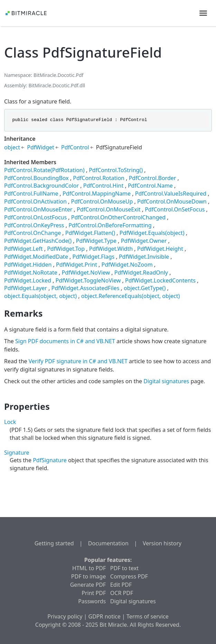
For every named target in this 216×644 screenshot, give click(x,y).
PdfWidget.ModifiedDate (36, 257)
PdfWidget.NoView (86, 273)
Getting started (54, 543)
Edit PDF (121, 585)
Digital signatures (166, 381)
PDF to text (124, 568)
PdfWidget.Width (111, 249)
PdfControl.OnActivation (35, 201)
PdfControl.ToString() (116, 170)
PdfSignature (50, 460)
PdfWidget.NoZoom (127, 265)
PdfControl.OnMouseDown (172, 201)
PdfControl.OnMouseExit (109, 209)
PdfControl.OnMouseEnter (38, 209)
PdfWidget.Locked (28, 280)
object (12, 147)
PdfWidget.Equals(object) (152, 233)
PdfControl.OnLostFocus (35, 217)
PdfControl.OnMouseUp (102, 201)
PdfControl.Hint (104, 186)
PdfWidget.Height (160, 249)
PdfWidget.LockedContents (160, 280)
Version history (162, 543)
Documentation (108, 543)
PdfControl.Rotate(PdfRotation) (44, 170)
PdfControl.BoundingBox (36, 178)
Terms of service (148, 616)
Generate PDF (88, 585)
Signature (17, 453)
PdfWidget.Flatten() (90, 233)
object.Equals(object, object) (40, 296)
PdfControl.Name (150, 186)
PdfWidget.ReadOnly (141, 273)
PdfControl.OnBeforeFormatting (110, 225)
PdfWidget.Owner (144, 241)
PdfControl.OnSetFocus (175, 209)
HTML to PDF (89, 568)
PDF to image (88, 576)
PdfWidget (41, 147)
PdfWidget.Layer (26, 288)
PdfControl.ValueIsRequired (171, 194)
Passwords (92, 601)
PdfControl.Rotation (99, 178)
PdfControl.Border (153, 178)
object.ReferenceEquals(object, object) (131, 296)
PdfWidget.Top (66, 249)
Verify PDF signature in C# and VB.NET (78, 361)
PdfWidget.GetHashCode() (38, 241)
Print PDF (94, 593)
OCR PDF (122, 593)
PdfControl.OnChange (32, 233)
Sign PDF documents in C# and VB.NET (65, 341)
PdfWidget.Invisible (144, 257)
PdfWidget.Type (96, 241)
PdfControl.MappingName (97, 194)
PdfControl (75, 147)
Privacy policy (65, 616)
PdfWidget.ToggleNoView (88, 280)
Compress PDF (129, 576)
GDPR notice (105, 616)
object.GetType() (145, 288)
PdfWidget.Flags (94, 257)
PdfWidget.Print (77, 265)
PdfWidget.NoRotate (31, 273)
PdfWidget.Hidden (28, 265)
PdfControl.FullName (31, 194)
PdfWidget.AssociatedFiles (86, 288)
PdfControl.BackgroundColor (41, 186)
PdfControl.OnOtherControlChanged (118, 217)
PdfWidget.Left (24, 249)
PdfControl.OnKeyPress (34, 225)
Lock (10, 422)
